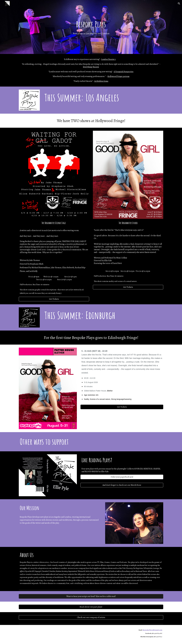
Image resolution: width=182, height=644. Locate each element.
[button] (179, 4)
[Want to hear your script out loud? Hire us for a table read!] (91, 596)
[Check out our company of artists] (91, 617)
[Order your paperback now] (122, 477)
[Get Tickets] (54, 299)
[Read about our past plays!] (91, 607)
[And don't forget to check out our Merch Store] (122, 485)
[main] (91, 27)
